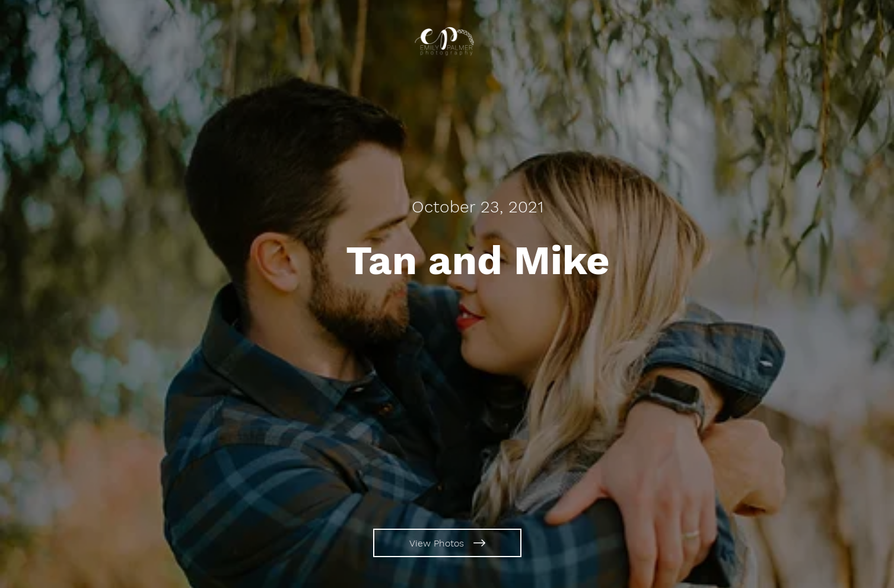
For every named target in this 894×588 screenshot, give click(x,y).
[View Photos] (447, 543)
